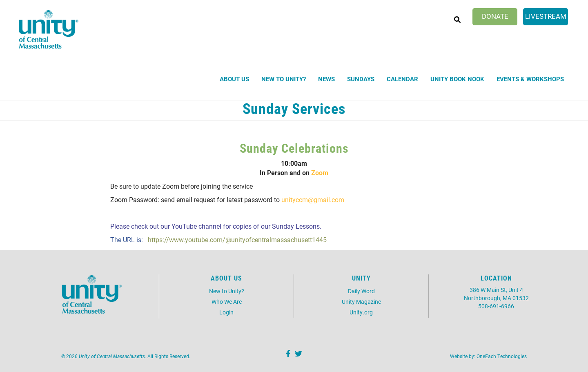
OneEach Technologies (502, 356)
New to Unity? (284, 79)
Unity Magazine (361, 302)
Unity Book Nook (457, 79)
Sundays (361, 79)
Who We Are (227, 302)
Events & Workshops (530, 79)
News (326, 79)
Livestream (546, 16)
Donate (495, 16)
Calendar (402, 79)
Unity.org (361, 312)
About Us (234, 79)
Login (226, 312)
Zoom (320, 173)
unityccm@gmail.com (313, 199)
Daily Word (361, 291)
